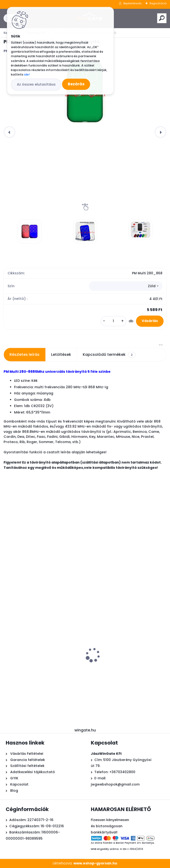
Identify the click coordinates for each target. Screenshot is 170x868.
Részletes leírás (24, 355)
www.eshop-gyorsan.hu (95, 863)
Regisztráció (158, 3)
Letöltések (61, 355)
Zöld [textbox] (152, 286)
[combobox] (126, 286)
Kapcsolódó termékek (109, 355)
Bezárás (76, 84)
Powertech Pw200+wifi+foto (33, 664)
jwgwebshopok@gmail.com (115, 784)
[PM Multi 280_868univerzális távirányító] (29, 231)
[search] (162, 18)
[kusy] (113, 321)
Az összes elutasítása (36, 84)
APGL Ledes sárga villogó (113, 664)
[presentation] (10, 132)
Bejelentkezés (133, 3)
